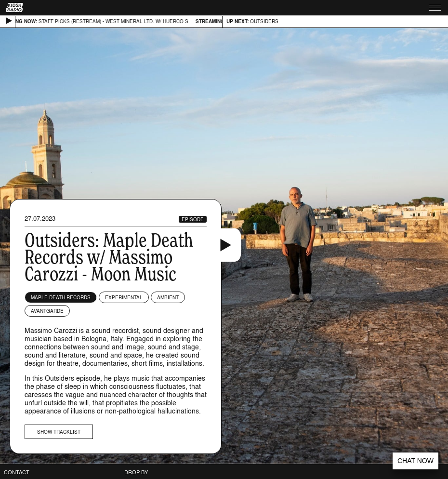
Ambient (168, 297)
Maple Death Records (61, 297)
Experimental (124, 297)
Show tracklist (59, 432)
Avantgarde (47, 311)
